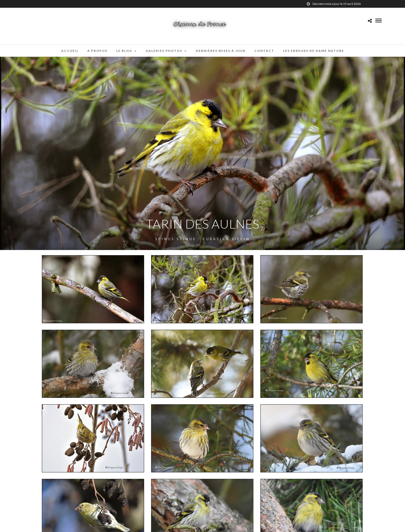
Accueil (70, 51)
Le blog (124, 51)
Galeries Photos (164, 51)
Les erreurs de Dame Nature (314, 51)
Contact (264, 51)
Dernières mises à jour (221, 51)
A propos (97, 51)
